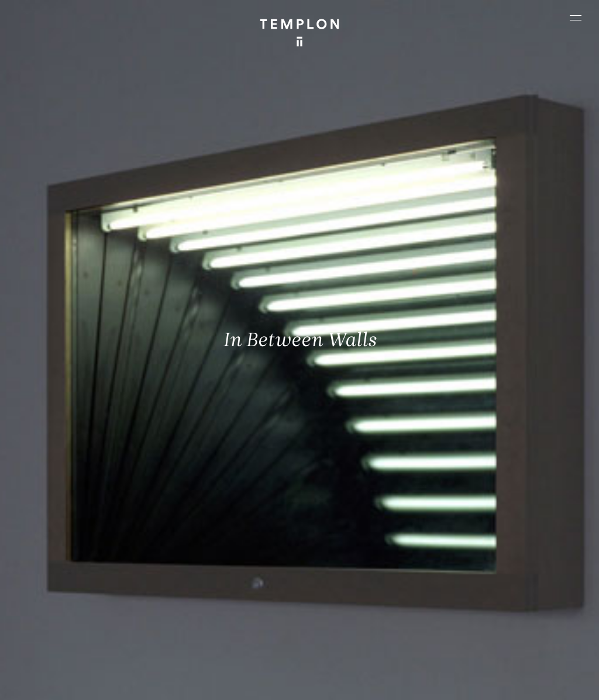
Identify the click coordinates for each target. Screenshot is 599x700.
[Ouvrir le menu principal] (576, 18)
